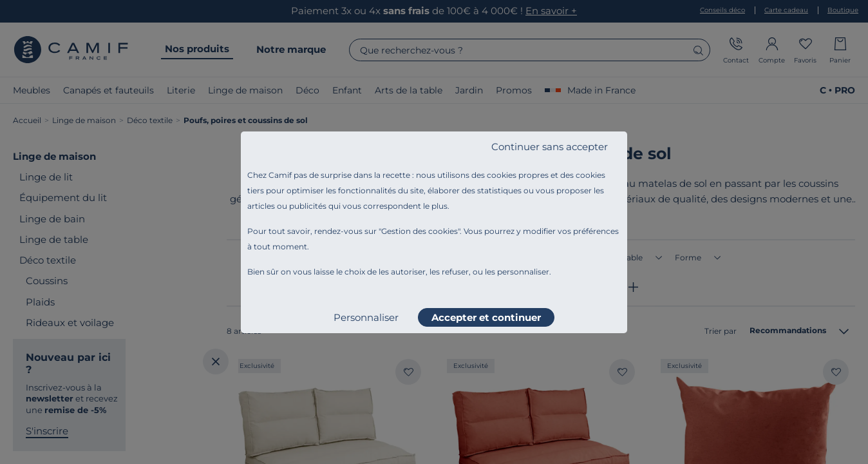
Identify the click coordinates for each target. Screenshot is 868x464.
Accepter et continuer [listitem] (486, 317)
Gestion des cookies (420, 231)
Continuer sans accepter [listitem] (550, 147)
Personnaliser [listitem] (366, 317)
